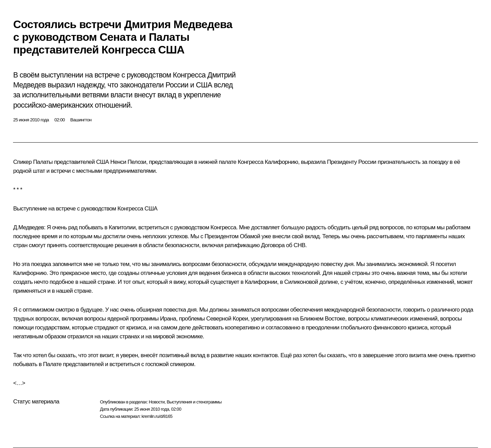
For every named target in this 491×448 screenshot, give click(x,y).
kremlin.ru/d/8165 (157, 416)
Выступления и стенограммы (194, 402)
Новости (157, 402)
